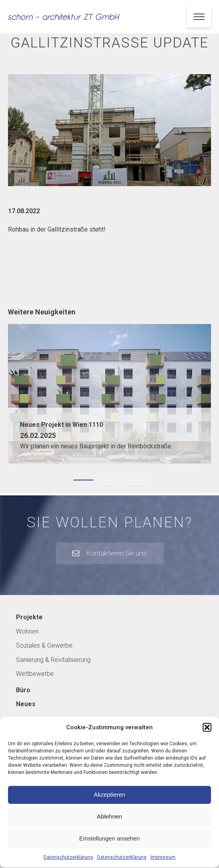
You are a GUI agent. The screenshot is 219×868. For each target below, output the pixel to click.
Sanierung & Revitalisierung (53, 660)
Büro (23, 690)
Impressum (163, 864)
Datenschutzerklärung (68, 864)
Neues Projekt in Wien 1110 (61, 425)
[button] (207, 734)
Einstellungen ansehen (110, 846)
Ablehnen (109, 824)
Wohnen (27, 631)
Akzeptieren (109, 802)
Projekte (29, 617)
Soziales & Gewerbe (44, 645)
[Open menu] (199, 17)
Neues (26, 704)
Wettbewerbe (35, 674)
